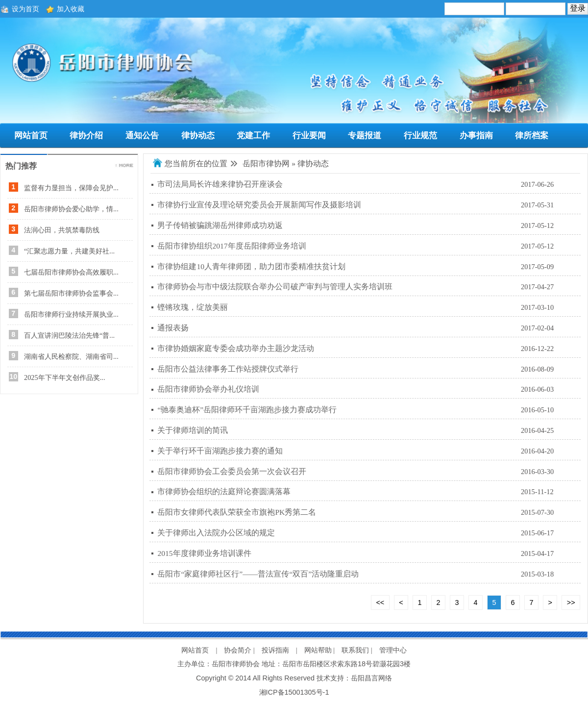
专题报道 (365, 136)
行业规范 (420, 136)
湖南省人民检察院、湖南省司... (71, 356)
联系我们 (355, 650)
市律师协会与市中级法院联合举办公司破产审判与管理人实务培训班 (275, 287)
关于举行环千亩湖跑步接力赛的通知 (220, 451)
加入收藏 (71, 9)
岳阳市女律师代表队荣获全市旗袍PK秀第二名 (237, 512)
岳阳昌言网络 (371, 678)
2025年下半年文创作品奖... (65, 377)
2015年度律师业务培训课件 (204, 553)
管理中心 (393, 650)
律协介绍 (86, 136)
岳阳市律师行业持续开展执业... (71, 314)
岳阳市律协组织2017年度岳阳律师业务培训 (232, 246)
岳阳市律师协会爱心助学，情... (71, 209)
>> (571, 603)
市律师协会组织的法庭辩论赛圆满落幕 (224, 491)
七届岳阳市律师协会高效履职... (71, 272)
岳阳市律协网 (266, 163)
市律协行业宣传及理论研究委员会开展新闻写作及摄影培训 (259, 205)
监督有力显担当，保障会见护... (71, 188)
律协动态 (198, 136)
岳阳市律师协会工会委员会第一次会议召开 (232, 471)
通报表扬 (173, 328)
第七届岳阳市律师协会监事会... (71, 293)
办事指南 (476, 136)
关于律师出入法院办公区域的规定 (216, 533)
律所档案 (532, 136)
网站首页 (31, 136)
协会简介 (238, 650)
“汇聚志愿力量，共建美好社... (69, 251)
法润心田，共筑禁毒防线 (62, 230)
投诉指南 (275, 650)
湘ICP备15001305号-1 (294, 692)
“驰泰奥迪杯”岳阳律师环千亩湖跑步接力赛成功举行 (247, 410)
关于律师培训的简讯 (193, 430)
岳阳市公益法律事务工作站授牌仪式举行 (228, 369)
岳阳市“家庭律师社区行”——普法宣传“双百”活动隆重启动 (258, 574)
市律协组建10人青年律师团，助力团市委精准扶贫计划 (251, 266)
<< (380, 603)
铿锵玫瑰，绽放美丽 (193, 307)
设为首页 (25, 9)
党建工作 (253, 136)
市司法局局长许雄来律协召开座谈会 (220, 184)
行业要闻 (309, 136)
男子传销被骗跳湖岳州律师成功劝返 (220, 225)
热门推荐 (21, 166)
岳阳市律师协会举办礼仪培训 (208, 389)
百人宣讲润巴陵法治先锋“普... (69, 335)
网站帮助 (318, 650)
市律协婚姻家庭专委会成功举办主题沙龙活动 (236, 348)
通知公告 (142, 136)
